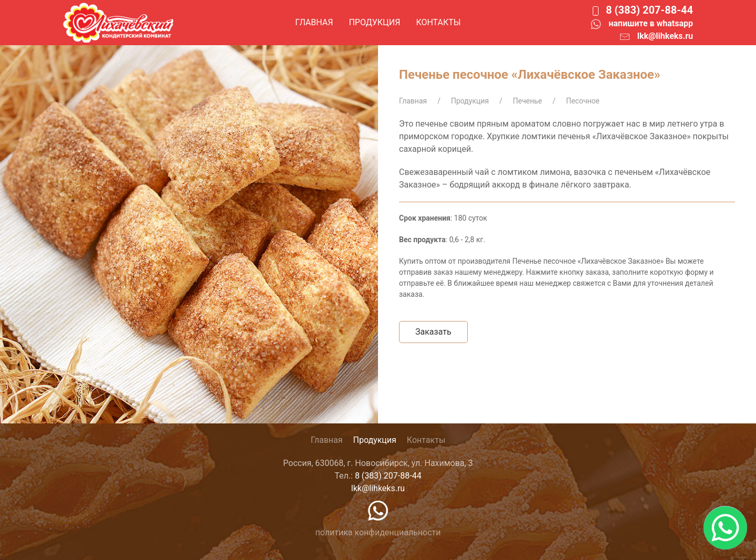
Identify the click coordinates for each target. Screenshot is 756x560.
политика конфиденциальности (378, 532)
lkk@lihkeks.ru (665, 36)
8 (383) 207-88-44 (649, 10)
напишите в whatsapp (651, 23)
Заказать (433, 332)
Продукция (374, 22)
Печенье (528, 101)
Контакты (438, 22)
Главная (314, 22)
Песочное (583, 101)
